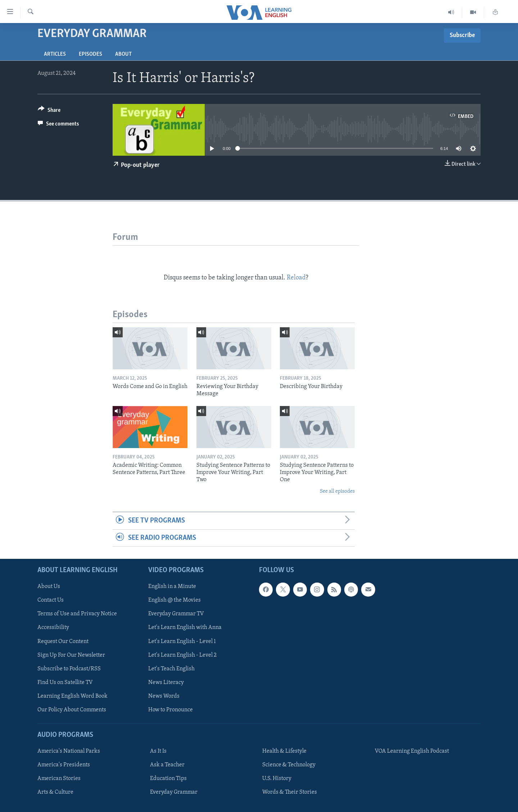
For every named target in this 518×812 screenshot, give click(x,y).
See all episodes (337, 491)
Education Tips (168, 779)
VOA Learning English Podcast (412, 751)
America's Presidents (64, 765)
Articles (55, 54)
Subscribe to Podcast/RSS (69, 669)
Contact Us (51, 600)
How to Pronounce (171, 710)
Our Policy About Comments (72, 710)
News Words (164, 696)
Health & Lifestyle (284, 751)
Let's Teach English (171, 669)
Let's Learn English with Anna (185, 628)
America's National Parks (69, 751)
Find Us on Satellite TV (65, 683)
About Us (49, 587)
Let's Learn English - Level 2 (182, 655)
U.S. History (277, 779)
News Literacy (166, 683)
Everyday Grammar (174, 792)
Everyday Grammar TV (176, 614)
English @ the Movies (174, 600)
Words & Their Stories (290, 792)
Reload (296, 278)
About (123, 54)
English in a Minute (172, 587)
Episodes (90, 54)
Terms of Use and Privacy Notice (77, 614)
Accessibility (53, 628)
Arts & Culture (55, 792)
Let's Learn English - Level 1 (182, 642)
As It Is (158, 751)
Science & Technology (289, 765)
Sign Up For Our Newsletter (71, 655)
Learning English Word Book (72, 696)
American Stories (59, 779)
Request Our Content (63, 642)
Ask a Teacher (167, 765)
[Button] (49, 111)
